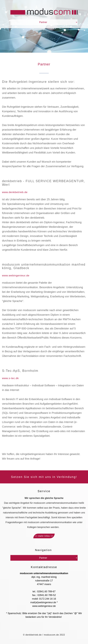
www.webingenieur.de (16, 275)
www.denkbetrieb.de (15, 192)
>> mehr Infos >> (44, 536)
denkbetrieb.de (34, 635)
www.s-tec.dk (10, 378)
